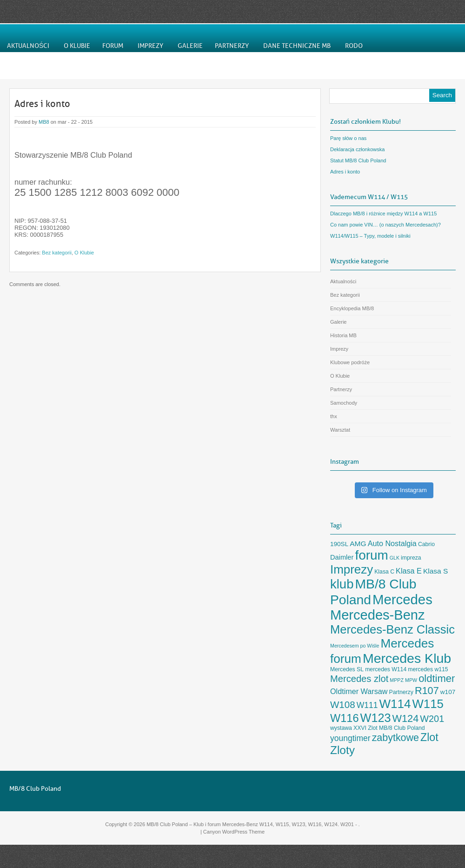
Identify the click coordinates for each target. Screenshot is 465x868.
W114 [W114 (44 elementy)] (395, 704)
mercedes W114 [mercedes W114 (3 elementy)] (386, 669)
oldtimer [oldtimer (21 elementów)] (437, 678)
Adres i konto (42, 104)
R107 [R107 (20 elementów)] (427, 691)
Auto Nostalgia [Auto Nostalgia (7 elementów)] (392, 543)
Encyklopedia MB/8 (352, 308)
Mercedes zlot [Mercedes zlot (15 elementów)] (359, 679)
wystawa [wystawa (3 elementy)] (341, 728)
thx (334, 416)
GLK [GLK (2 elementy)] (395, 558)
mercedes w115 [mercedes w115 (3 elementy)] (428, 669)
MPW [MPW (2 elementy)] (411, 680)
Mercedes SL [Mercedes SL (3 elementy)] (347, 669)
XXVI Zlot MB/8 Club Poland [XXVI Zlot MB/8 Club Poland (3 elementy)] (389, 728)
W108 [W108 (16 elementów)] (343, 704)
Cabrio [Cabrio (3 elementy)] (426, 544)
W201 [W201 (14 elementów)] (432, 719)
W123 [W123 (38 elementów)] (376, 718)
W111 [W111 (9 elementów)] (367, 705)
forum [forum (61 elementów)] (371, 555)
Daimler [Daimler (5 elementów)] (342, 557)
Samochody (344, 403)
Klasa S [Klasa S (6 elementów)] (435, 571)
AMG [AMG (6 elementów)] (358, 544)
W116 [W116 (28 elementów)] (344, 718)
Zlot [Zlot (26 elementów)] (429, 737)
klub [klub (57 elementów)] (342, 584)
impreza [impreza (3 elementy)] (411, 558)
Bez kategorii (57, 253)
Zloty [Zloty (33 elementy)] (342, 750)
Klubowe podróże (350, 362)
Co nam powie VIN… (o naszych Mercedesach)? (385, 225)
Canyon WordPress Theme (234, 832)
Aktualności (343, 281)
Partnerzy (341, 389)
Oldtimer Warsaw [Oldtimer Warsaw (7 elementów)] (359, 691)
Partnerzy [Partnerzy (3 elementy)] (401, 692)
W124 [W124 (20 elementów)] (406, 718)
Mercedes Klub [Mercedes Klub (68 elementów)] (407, 658)
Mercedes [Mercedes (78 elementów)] (402, 599)
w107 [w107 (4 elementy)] (448, 692)
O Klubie (84, 253)
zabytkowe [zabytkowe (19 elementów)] (395, 738)
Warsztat (340, 430)
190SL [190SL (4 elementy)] (339, 544)
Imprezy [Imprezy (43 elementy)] (352, 569)
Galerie (338, 322)
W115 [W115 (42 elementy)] (428, 704)
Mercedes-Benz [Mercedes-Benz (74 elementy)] (378, 615)
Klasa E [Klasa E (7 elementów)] (409, 571)
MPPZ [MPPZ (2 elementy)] (397, 680)
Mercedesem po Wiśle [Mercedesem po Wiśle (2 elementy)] (355, 646)
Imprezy (339, 349)
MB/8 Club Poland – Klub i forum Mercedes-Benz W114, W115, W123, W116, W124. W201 (250, 824)
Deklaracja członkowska (357, 149)
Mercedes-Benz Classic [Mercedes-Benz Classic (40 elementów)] (392, 629)
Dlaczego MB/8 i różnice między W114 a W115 (383, 214)
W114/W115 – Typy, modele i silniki (370, 236)
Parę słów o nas (348, 138)
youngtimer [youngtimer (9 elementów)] (350, 738)
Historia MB (343, 335)
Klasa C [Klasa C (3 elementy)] (384, 572)
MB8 (44, 122)
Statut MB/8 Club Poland (358, 160)
